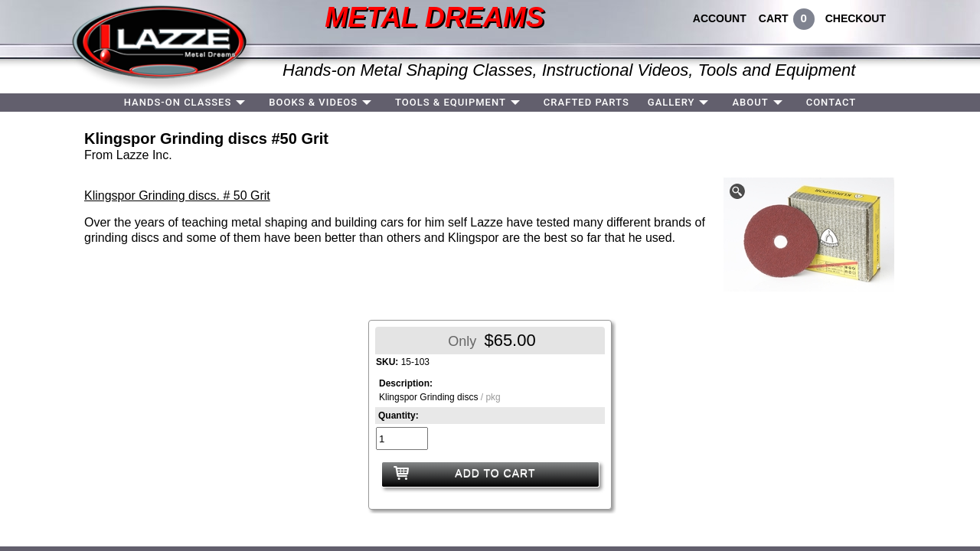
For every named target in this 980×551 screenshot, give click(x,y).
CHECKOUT (856, 18)
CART (774, 18)
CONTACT (831, 102)
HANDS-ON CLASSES (178, 102)
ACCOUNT (720, 18)
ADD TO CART (495, 473)
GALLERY (671, 102)
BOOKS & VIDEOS (313, 102)
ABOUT (750, 102)
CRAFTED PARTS (586, 102)
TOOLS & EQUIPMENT (451, 102)
